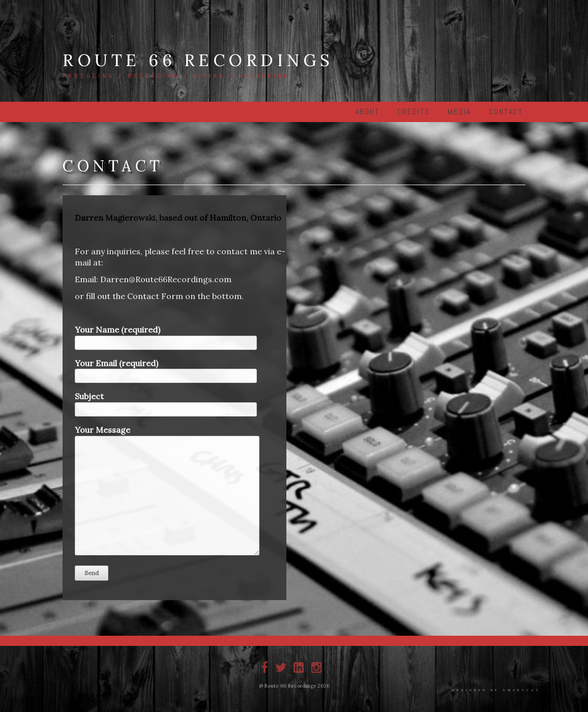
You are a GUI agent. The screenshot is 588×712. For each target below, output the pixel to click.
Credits (414, 112)
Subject (166, 403)
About (367, 112)
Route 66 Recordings (198, 60)
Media (459, 112)
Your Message (167, 491)
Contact (506, 112)
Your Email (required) (166, 370)
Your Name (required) (166, 336)
